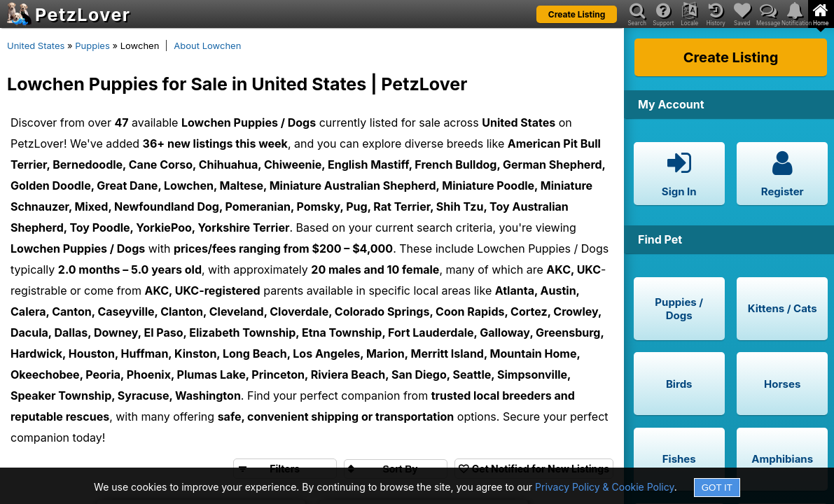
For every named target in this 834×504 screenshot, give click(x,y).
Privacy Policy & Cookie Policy (605, 487)
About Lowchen (207, 45)
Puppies (92, 45)
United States (36, 45)
